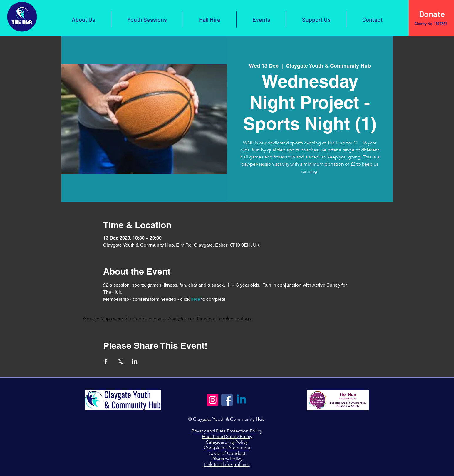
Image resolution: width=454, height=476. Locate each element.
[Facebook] (227, 400)
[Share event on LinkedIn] (135, 361)
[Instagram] (213, 400)
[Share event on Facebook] (106, 361)
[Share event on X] (120, 361)
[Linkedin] (241, 400)
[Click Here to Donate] (431, 14)
